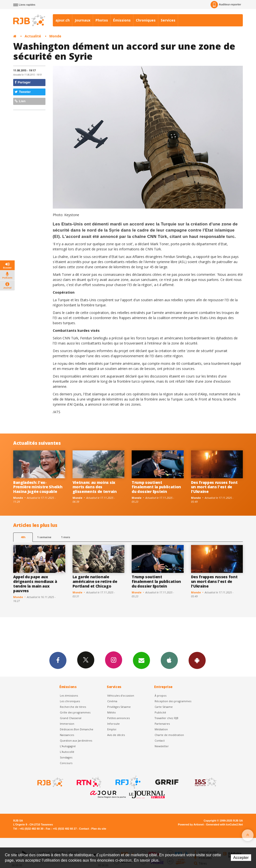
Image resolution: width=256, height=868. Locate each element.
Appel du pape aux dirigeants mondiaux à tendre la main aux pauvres (35, 584)
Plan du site (99, 829)
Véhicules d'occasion (121, 696)
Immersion (67, 724)
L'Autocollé (67, 752)
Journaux (83, 20)
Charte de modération (169, 735)
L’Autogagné (68, 746)
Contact (160, 740)
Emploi (112, 729)
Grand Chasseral (71, 718)
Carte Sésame (164, 707)
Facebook (58, 660)
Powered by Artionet (191, 824)
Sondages (66, 757)
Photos (102, 20)
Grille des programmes (75, 712)
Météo (112, 712)
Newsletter (162, 746)
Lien (20, 101)
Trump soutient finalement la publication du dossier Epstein (156, 487)
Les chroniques (70, 701)
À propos (160, 696)
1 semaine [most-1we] (44, 537)
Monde (55, 36)
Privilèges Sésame (119, 707)
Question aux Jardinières (76, 740)
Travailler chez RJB (166, 718)
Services (168, 20)
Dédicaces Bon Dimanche (77, 729)
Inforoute (113, 724)
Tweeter (23, 92)
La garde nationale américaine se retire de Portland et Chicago (95, 581)
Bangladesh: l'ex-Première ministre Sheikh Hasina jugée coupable (38, 487)
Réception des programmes (173, 701)
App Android (197, 660)
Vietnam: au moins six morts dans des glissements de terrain (95, 487)
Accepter (241, 858)
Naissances (67, 735)
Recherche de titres (73, 707)
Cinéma (112, 701)
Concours (66, 763)
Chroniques (146, 20)
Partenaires (162, 724)
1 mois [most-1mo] (66, 537)
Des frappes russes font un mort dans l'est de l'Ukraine (214, 487)
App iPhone (169, 660)
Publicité (160, 712)
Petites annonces (118, 718)
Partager (23, 82)
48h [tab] (23, 537)
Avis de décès (116, 735)
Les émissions (69, 696)
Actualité (33, 36)
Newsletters (141, 660)
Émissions (122, 20)
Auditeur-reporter (226, 5)
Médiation (161, 729)
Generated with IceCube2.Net (224, 824)
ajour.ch (63, 20)
